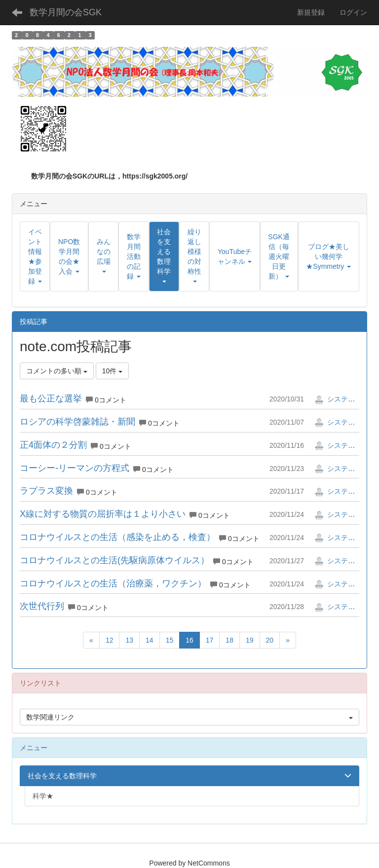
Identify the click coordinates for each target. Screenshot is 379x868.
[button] (164, 256)
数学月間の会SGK (66, 12)
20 (270, 640)
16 (189, 640)
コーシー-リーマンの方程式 (75, 468)
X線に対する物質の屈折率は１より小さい (103, 514)
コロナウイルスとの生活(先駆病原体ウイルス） (114, 560)
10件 (112, 371)
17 (210, 640)
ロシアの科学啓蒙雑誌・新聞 (77, 422)
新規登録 (311, 12)
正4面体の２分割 (53, 445)
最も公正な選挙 (51, 398)
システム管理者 (345, 399)
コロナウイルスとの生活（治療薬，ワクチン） (113, 583)
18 (229, 640)
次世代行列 (42, 606)
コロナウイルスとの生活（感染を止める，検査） (117, 537)
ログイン (353, 12)
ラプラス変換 (46, 491)
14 (150, 640)
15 (170, 640)
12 (110, 640)
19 (250, 640)
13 (129, 640)
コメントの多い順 (57, 371)
